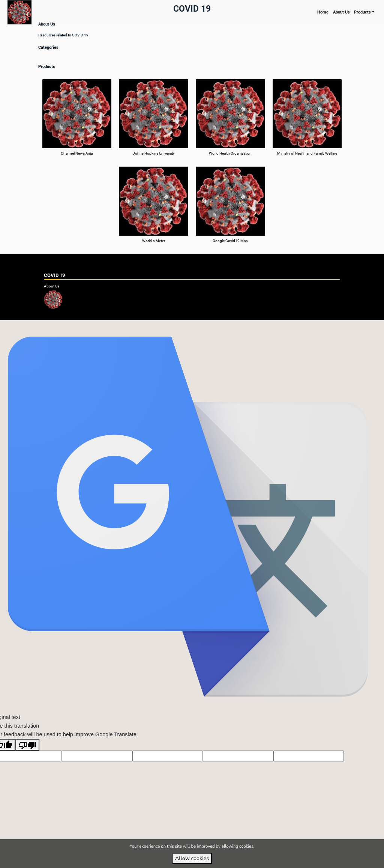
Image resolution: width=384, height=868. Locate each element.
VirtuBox (205, 326)
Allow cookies (192, 858)
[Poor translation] (27, 757)
